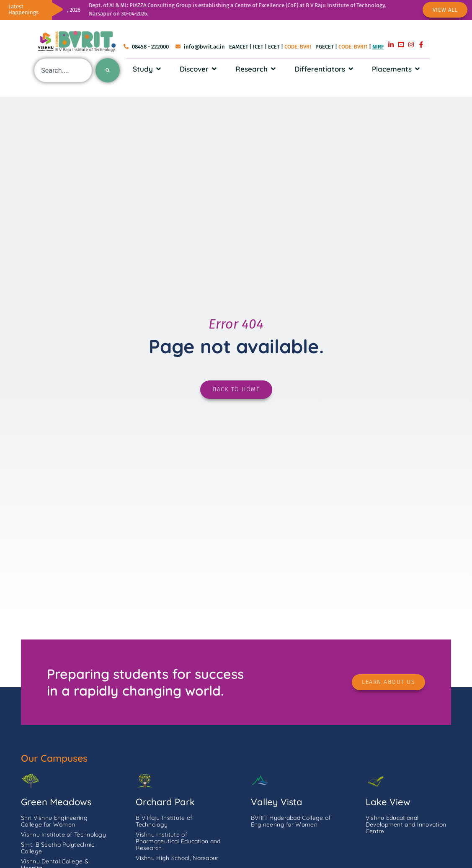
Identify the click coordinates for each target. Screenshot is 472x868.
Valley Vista (277, 802)
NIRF (378, 47)
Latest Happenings (23, 9)
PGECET (325, 47)
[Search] (108, 70)
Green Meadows (56, 802)
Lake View (388, 802)
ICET (258, 47)
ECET (274, 47)
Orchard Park (165, 802)
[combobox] (63, 70)
